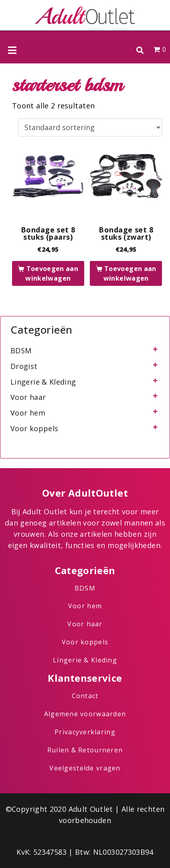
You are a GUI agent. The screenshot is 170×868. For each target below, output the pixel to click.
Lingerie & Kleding (43, 382)
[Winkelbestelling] (90, 128)
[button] (140, 50)
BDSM (21, 350)
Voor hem (28, 413)
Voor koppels (34, 428)
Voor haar (28, 397)
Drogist (24, 366)
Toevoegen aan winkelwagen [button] (52, 273)
